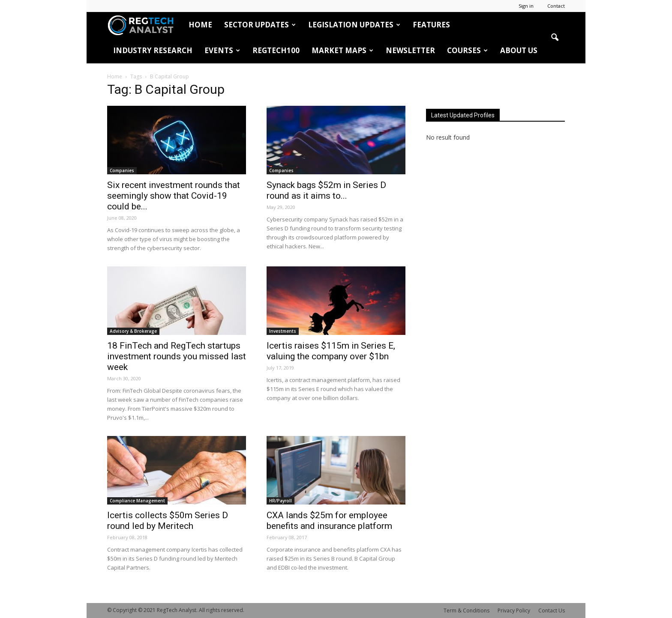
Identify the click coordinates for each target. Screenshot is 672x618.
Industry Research (153, 50)
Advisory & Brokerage (133, 331)
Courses (467, 50)
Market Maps (342, 50)
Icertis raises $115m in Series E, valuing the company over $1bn (331, 351)
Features (431, 25)
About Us (519, 50)
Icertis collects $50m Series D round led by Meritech (168, 521)
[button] (555, 38)
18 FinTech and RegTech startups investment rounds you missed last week (177, 356)
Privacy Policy (514, 611)
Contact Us (552, 611)
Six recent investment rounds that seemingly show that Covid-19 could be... (174, 196)
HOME (200, 25)
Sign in (526, 6)
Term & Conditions (466, 611)
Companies (122, 170)
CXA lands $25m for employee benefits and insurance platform (329, 521)
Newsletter (410, 50)
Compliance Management (137, 501)
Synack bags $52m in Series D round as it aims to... (326, 190)
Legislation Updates (354, 25)
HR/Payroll (280, 501)
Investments (283, 331)
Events (222, 50)
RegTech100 (276, 50)
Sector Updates (260, 25)
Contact (556, 6)
